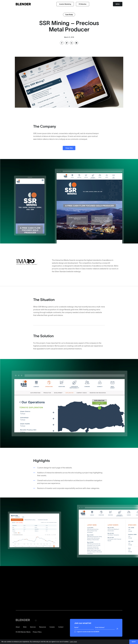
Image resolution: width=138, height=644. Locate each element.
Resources (43, 627)
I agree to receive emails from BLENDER (88, 632)
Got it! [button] (134, 642)
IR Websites (83, 4)
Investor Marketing (65, 4)
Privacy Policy (37, 632)
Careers (52, 627)
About (18, 627)
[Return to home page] (23, 4)
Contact (61, 627)
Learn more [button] (73, 642)
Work (25, 627)
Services (33, 627)
